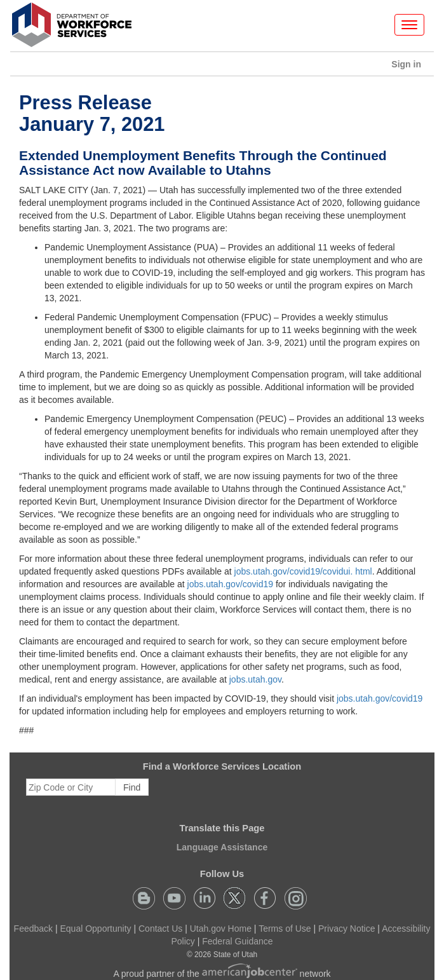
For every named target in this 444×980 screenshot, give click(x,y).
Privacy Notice (346, 929)
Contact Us (160, 929)
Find (132, 787)
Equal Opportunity (96, 929)
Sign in (411, 67)
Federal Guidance (237, 941)
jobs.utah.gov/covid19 (230, 584)
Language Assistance (222, 847)
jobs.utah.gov (255, 679)
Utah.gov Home (221, 929)
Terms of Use (285, 929)
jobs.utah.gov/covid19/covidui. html (303, 571)
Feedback (33, 929)
